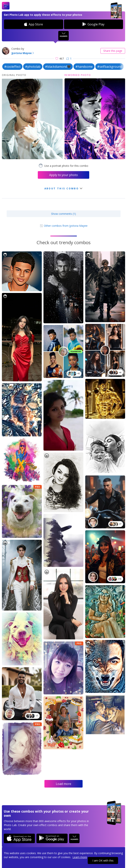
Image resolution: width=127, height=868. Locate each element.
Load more (64, 784)
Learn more (80, 857)
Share (113, 51)
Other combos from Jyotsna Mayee (64, 226)
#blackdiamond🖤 (58, 67)
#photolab (33, 67)
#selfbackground (110, 67)
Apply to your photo (64, 175)
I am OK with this (103, 861)
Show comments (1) (64, 214)
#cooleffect (12, 67)
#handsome (84, 67)
